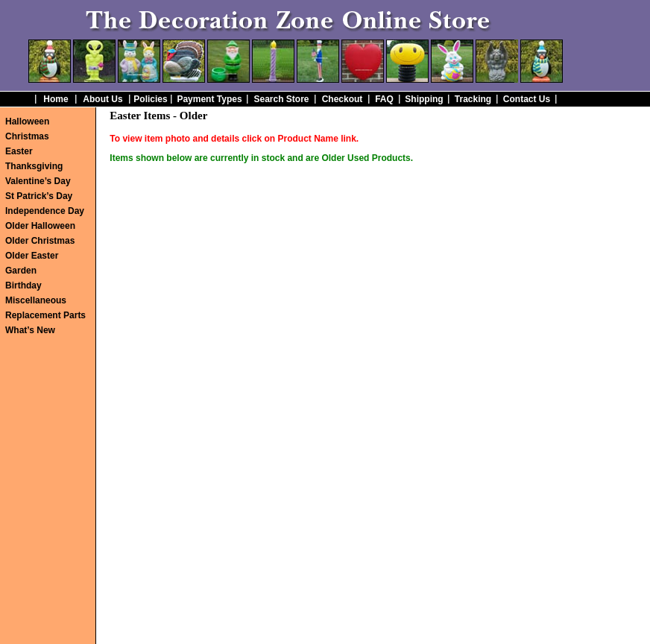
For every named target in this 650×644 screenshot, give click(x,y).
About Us (102, 99)
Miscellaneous (36, 300)
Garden (21, 271)
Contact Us (527, 99)
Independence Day (45, 211)
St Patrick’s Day (39, 196)
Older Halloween (40, 226)
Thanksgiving (34, 166)
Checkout (343, 99)
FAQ (384, 99)
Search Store (281, 99)
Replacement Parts (45, 315)
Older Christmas (40, 241)
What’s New (30, 330)
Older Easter (32, 256)
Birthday (23, 285)
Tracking (473, 99)
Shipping (424, 99)
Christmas (27, 136)
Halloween (27, 121)
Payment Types (209, 99)
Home (56, 99)
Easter (19, 151)
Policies (150, 99)
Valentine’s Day (38, 181)
